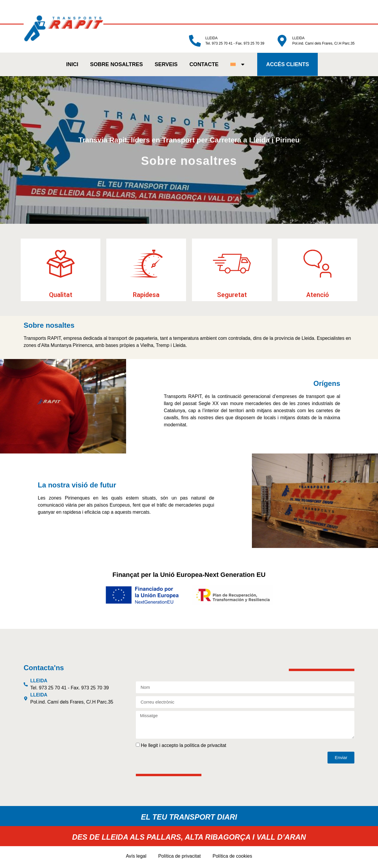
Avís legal (139, 858)
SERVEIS (164, 66)
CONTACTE (202, 66)
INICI (71, 66)
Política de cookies (230, 858)
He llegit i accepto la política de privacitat (184, 747)
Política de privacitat (180, 858)
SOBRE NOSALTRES (115, 66)
